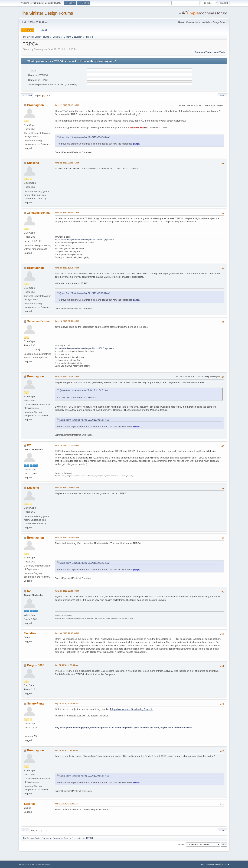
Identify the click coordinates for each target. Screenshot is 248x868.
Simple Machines (42, 864)
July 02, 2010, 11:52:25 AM (66, 804)
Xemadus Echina (38, 213)
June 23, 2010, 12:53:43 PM (67, 268)
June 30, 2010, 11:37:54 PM (67, 633)
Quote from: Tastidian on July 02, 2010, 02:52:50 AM (84, 137)
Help (202, 864)
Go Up (25, 831)
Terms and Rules (213, 864)
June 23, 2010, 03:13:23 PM (67, 376)
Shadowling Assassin (142, 709)
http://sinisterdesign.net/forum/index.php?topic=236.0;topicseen (84, 240)
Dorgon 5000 (36, 665)
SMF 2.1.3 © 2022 (26, 864)
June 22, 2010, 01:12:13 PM (67, 105)
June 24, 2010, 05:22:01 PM (67, 488)
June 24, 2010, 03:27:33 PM (67, 445)
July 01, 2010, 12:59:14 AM (66, 665)
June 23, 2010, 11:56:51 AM (67, 213)
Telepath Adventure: (120, 709)
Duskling (33, 163)
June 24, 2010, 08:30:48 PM (67, 591)
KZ (29, 445)
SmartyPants (36, 704)
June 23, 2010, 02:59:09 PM (67, 321)
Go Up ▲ (225, 864)
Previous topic (203, 52)
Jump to (181, 844)
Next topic (219, 52)
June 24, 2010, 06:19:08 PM (67, 538)
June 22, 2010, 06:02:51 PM (67, 163)
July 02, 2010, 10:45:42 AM (66, 703)
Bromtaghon (35, 105)
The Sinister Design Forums (47, 13)
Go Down (27, 96)
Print (223, 96)
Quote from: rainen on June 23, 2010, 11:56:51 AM (84, 390)
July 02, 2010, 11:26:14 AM (66, 750)
